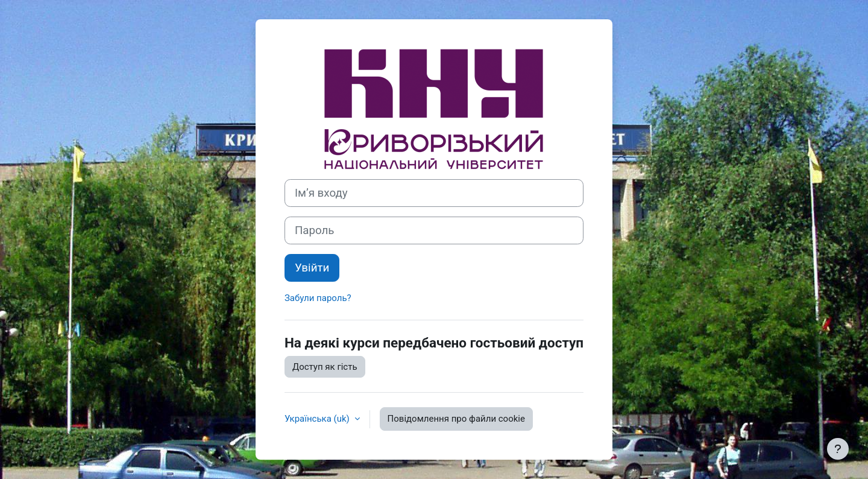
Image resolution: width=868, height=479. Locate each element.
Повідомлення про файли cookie (456, 419)
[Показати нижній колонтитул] (838, 449)
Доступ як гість (325, 367)
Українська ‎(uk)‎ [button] (318, 419)
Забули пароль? (318, 298)
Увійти (312, 268)
